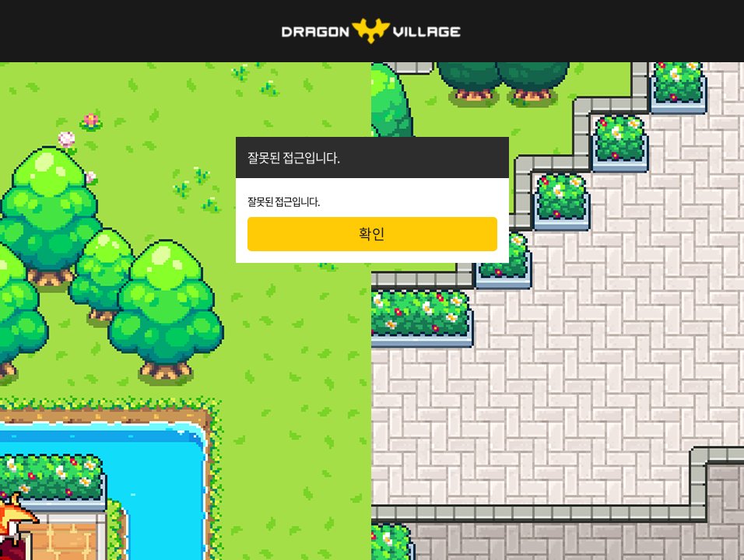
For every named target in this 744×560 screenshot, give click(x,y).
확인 (372, 234)
